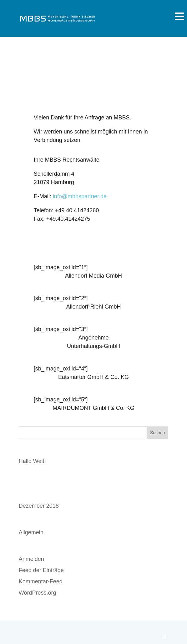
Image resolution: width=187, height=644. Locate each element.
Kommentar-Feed (41, 581)
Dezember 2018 (39, 506)
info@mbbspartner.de (80, 196)
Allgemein (31, 532)
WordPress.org (38, 593)
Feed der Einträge (41, 570)
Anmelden (31, 559)
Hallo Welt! (32, 461)
